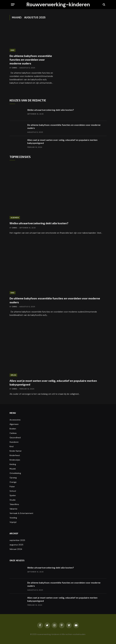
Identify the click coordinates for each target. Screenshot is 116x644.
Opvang (13, 478)
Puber (12, 487)
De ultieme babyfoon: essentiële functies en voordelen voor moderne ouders (31, 60)
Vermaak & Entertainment (21, 513)
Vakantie (13, 509)
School (13, 491)
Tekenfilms (14, 504)
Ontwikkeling (15, 473)
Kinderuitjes (15, 460)
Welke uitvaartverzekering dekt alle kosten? (51, 110)
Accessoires (15, 420)
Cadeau (13, 433)
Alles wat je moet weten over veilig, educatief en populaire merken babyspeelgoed (62, 141)
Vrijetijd (13, 522)
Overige (13, 482)
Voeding (13, 518)
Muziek (13, 469)
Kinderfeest (15, 455)
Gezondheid (15, 438)
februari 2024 (16, 549)
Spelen (13, 375)
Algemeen (15, 218)
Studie (13, 500)
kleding (13, 464)
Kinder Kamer (16, 451)
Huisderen (14, 442)
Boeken (13, 429)
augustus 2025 (16, 545)
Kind (13, 50)
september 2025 (17, 540)
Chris (14, 68)
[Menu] (13, 5)
